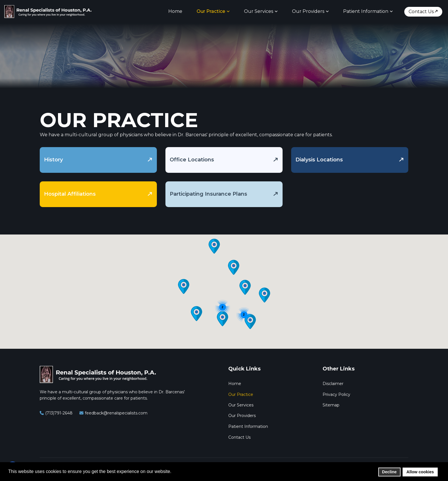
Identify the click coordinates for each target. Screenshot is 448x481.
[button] (265, 295)
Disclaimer (333, 384)
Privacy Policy (336, 394)
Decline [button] (389, 472)
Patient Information (366, 11)
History (53, 160)
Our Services (259, 11)
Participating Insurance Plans (208, 194)
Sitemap (331, 405)
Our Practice (211, 11)
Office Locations (192, 160)
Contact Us (421, 12)
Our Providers (308, 11)
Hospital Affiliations (70, 194)
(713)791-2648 (59, 413)
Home (175, 11)
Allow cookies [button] (420, 472)
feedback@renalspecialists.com (116, 413)
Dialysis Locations (319, 160)
